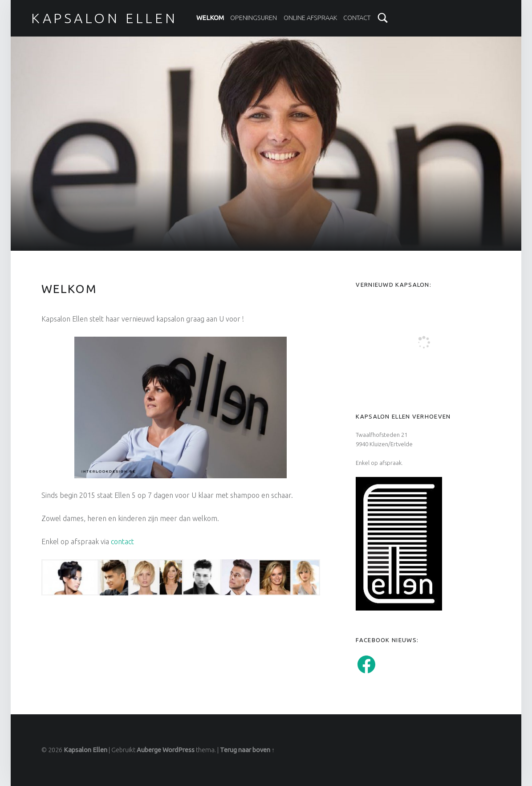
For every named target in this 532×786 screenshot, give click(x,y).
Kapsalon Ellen (85, 750)
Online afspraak (310, 18)
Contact (357, 18)
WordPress (179, 750)
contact (122, 542)
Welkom (210, 18)
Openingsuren (254, 18)
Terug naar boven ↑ (247, 750)
